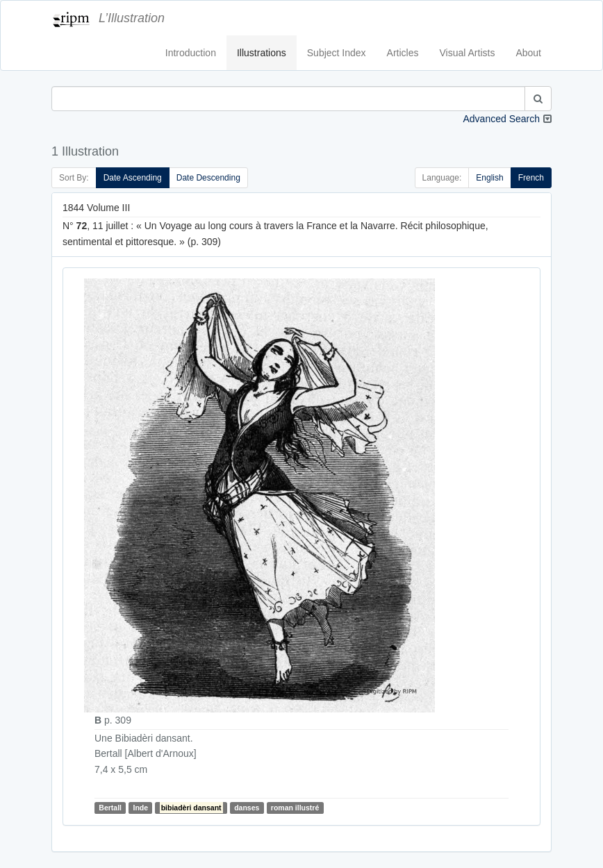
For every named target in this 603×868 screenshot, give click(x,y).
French (531, 178)
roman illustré (295, 808)
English (489, 178)
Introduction (191, 53)
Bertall (110, 808)
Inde (140, 808)
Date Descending (208, 178)
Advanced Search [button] (501, 119)
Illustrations (262, 53)
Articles (403, 53)
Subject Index (337, 53)
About (528, 53)
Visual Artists (468, 53)
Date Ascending (133, 178)
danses (247, 808)
